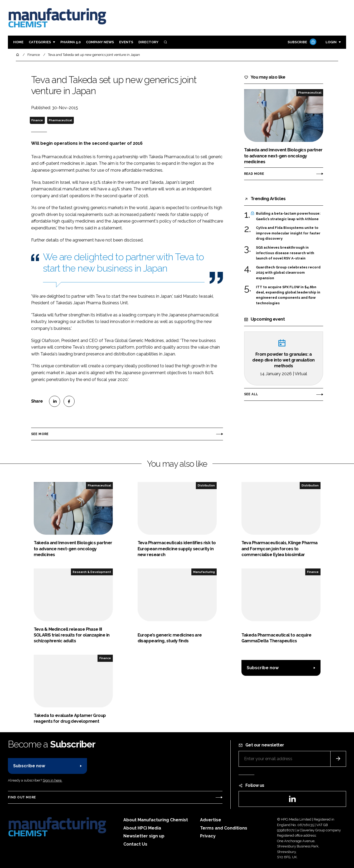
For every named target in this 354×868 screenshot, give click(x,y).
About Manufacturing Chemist (156, 820)
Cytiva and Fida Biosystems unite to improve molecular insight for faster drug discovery (288, 233)
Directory (148, 42)
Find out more (22, 797)
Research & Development (92, 572)
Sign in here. (52, 780)
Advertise (211, 820)
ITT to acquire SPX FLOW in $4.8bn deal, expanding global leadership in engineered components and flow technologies (288, 295)
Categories (40, 42)
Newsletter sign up (144, 836)
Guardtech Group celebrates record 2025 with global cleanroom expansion (288, 272)
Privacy (208, 836)
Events (126, 42)
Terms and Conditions (224, 828)
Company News (100, 42)
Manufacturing (204, 572)
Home (18, 42)
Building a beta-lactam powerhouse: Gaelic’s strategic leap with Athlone (288, 216)
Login (331, 42)
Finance (37, 120)
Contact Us (135, 844)
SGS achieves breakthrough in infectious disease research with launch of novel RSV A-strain (285, 253)
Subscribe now (263, 668)
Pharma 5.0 (71, 42)
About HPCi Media (142, 828)
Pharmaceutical (60, 120)
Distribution (206, 485)
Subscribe (301, 42)
